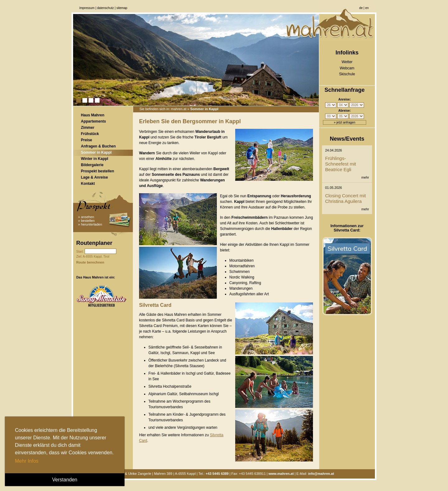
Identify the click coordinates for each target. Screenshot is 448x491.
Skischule (347, 74)
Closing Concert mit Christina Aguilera (345, 198)
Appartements (93, 121)
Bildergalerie (92, 165)
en (367, 8)
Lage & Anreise (94, 177)
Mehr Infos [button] (27, 461)
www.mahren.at (281, 474)
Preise (86, 140)
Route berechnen (90, 262)
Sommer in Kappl (96, 152)
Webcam (347, 68)
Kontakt (88, 184)
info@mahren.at (321, 474)
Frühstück (90, 134)
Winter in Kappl (95, 159)
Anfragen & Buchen (98, 146)
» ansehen (86, 217)
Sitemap (122, 8)
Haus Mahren (93, 115)
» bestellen (86, 221)
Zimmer (88, 128)
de (361, 8)
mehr (365, 177)
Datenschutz (105, 8)
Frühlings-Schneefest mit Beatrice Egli (341, 164)
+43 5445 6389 (217, 474)
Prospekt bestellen (98, 171)
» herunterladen (90, 224)
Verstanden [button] (65, 480)
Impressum (87, 8)
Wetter (347, 62)
